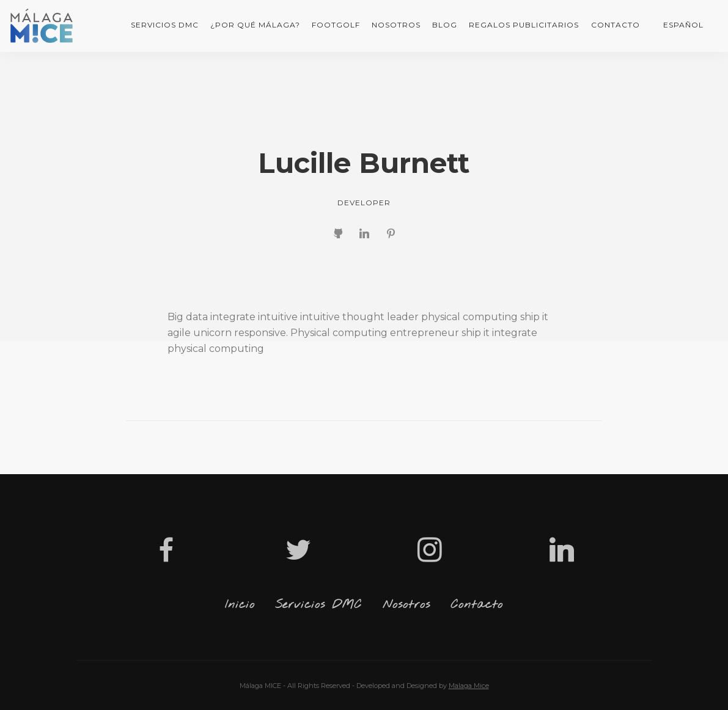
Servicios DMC (165, 25)
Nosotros (396, 25)
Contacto (616, 25)
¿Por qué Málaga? (255, 25)
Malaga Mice (469, 686)
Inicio (240, 605)
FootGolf (336, 25)
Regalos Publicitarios (524, 25)
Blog (445, 25)
